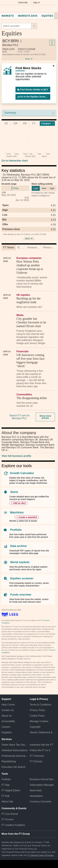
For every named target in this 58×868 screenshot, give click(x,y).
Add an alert (19, 503)
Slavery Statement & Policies (43, 732)
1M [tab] (25, 123)
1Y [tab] (34, 123)
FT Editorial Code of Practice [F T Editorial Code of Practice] (41, 855)
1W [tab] (15, 123)
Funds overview (21, 595)
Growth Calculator (22, 473)
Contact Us (8, 710)
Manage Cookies (39, 721)
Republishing (9, 761)
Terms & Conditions (41, 705)
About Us (7, 716)
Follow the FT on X (40, 750)
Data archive (18, 546)
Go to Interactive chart (15, 161)
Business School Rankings (43, 779)
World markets (20, 562)
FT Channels (37, 756)
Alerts (14, 492)
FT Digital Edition (11, 790)
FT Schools (36, 761)
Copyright (35, 727)
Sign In (37, 2)
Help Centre (8, 705)
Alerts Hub (7, 802)
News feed (36, 790)
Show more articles (45, 417)
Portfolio (16, 530)
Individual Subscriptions (15, 750)
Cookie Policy (37, 716)
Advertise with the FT (41, 745)
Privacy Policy (38, 710)
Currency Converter (41, 802)
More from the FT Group (16, 834)
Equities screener (22, 578)
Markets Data (28, 16)
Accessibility (8, 721)
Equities (47, 16)
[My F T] (54, 9)
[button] (3, 9)
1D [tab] (6, 123)
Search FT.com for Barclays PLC (19, 417)
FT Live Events (10, 814)
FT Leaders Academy (13, 825)
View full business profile (16, 456)
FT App (5, 785)
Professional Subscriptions (15, 756)
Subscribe (23, 2)
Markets (8, 16)
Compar (47, 123)
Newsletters (36, 796)
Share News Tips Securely (15, 745)
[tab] (9, 247)
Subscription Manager (42, 785)
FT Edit (5, 796)
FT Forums (8, 819)
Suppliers (7, 732)
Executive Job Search (14, 767)
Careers (6, 727)
